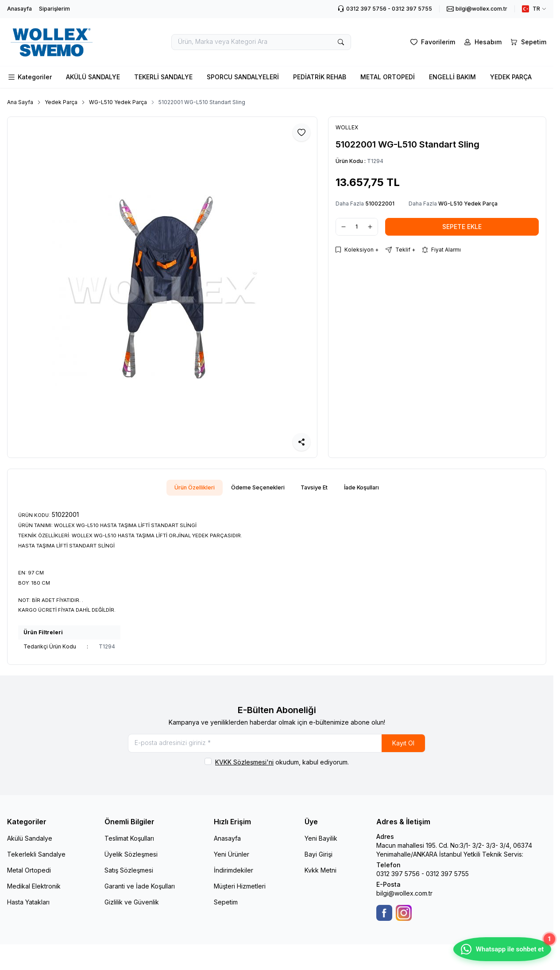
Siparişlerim (54, 9)
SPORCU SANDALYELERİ (243, 77)
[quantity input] (357, 227)
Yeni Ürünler (232, 859)
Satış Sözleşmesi (129, 875)
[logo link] (60, 42)
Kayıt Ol (403, 747)
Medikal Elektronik (34, 891)
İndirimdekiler (234, 875)
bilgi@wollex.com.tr (404, 898)
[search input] (261, 42)
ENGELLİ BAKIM (452, 77)
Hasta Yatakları (28, 907)
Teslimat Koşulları (129, 844)
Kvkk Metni (321, 875)
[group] (162, 287)
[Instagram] (404, 918)
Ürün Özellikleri (183, 488)
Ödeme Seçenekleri (255, 488)
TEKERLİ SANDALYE (163, 77)
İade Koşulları (373, 488)
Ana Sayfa (20, 102)
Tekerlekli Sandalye (36, 859)
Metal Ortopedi (29, 875)
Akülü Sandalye (30, 844)
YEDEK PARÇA (511, 77)
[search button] (341, 42)
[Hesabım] (482, 42)
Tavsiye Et (319, 488)
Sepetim (226, 907)
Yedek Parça (61, 102)
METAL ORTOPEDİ (388, 77)
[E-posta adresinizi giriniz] (277, 747)
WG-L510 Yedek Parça (118, 102)
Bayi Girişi (319, 859)
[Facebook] (384, 918)
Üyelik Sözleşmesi (131, 859)
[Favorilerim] (432, 42)
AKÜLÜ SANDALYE (93, 77)
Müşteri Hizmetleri (240, 891)
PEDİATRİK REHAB (320, 77)
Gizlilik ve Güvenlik (132, 907)
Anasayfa (19, 9)
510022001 (380, 204)
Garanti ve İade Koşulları (140, 891)
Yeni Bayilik (321, 844)
